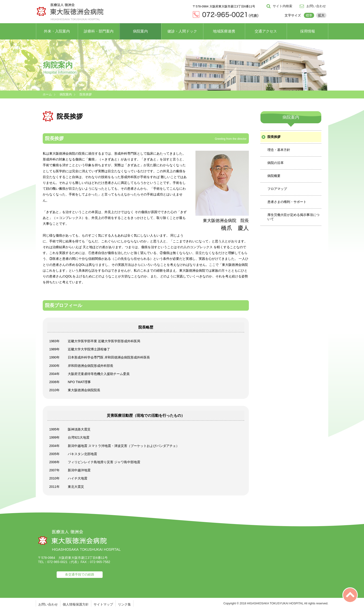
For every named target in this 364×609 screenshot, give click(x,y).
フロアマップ (277, 189)
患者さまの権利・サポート (287, 202)
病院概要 (274, 176)
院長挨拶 (274, 137)
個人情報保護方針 (76, 604)
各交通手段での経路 (80, 574)
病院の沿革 (276, 163)
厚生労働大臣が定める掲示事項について (293, 217)
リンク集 (124, 604)
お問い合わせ (48, 604)
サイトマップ (103, 604)
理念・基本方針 (279, 150)
